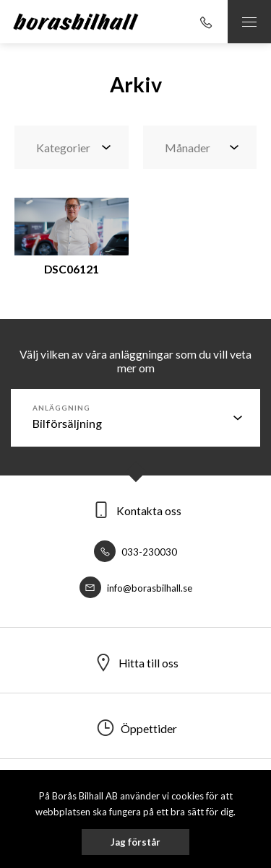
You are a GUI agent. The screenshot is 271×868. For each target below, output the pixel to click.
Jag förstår (135, 842)
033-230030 (135, 552)
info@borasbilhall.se (136, 588)
